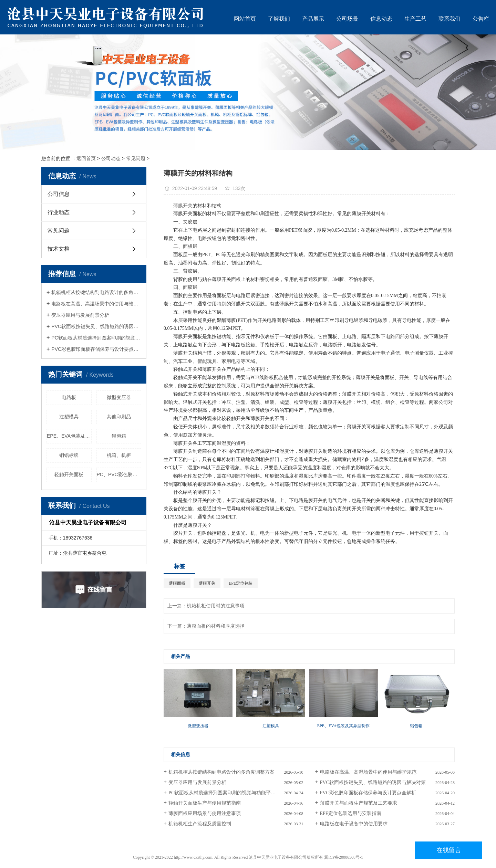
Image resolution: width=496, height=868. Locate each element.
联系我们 (449, 19)
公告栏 (481, 19)
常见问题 (136, 158)
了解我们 (279, 19)
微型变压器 (119, 397)
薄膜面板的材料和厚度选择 (216, 626)
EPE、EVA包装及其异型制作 (69, 436)
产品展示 (313, 19)
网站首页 (245, 19)
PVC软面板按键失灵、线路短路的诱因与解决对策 (96, 326)
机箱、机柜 (119, 455)
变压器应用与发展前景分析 (80, 315)
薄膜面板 (177, 583)
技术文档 (59, 249)
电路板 (69, 397)
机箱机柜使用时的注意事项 (216, 606)
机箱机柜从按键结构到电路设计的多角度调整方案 (96, 292)
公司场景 (347, 19)
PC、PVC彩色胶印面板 (119, 474)
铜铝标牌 (69, 455)
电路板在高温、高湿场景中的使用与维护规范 (96, 304)
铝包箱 (119, 436)
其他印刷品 (119, 417)
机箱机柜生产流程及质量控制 (200, 824)
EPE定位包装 (241, 583)
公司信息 (59, 194)
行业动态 (59, 212)
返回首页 (86, 158)
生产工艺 (415, 19)
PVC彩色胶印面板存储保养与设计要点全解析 (96, 349)
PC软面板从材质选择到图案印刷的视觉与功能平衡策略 (96, 338)
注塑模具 (69, 417)
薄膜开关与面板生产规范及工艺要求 (359, 803)
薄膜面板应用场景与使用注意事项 (205, 813)
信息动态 (381, 19)
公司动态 (111, 158)
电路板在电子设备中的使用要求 (354, 824)
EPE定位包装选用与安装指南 (351, 813)
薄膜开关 (183, 206)
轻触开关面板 (69, 474)
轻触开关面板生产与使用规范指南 (205, 803)
